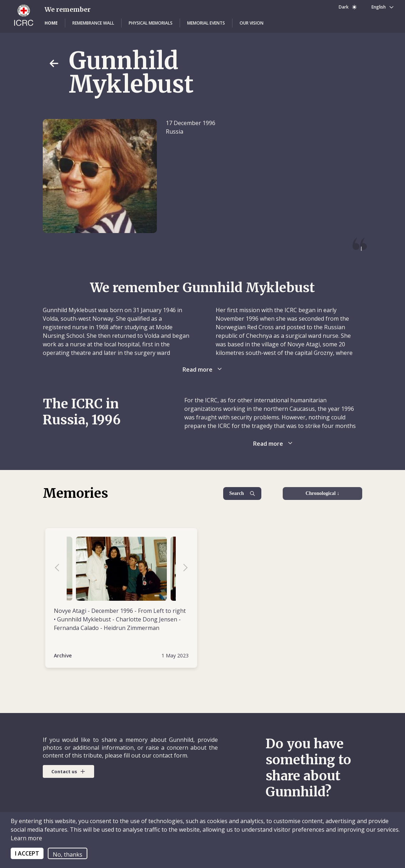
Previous (61, 569)
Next (182, 569)
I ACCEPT (27, 853)
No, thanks (68, 854)
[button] (51, 23)
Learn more (26, 838)
